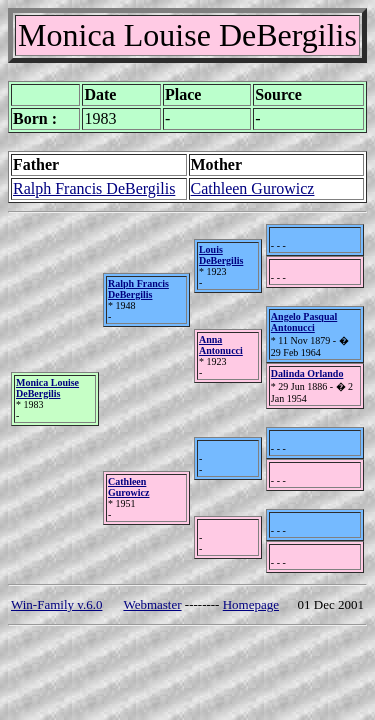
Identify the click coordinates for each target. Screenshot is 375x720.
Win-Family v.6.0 (56, 604)
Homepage (251, 604)
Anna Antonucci (221, 345)
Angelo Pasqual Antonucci (304, 322)
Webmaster (152, 604)
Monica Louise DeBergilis (47, 388)
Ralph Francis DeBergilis (94, 188)
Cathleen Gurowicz (253, 188)
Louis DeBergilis (221, 255)
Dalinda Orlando (307, 373)
